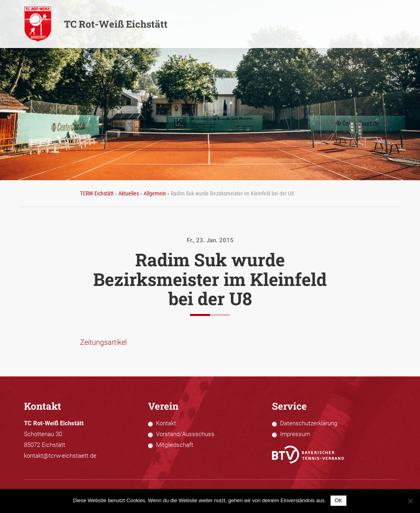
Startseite (219, 24)
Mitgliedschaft (175, 445)
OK (339, 500)
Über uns (250, 24)
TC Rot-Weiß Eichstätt (96, 24)
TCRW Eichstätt (97, 193)
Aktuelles (129, 193)
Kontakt (166, 423)
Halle (275, 24)
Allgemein (155, 193)
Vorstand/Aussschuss (185, 434)
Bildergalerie (383, 24)
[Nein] (410, 501)
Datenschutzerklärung (309, 423)
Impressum (295, 434)
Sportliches (304, 24)
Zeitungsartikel (103, 342)
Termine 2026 (342, 24)
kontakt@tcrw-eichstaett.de (60, 456)
